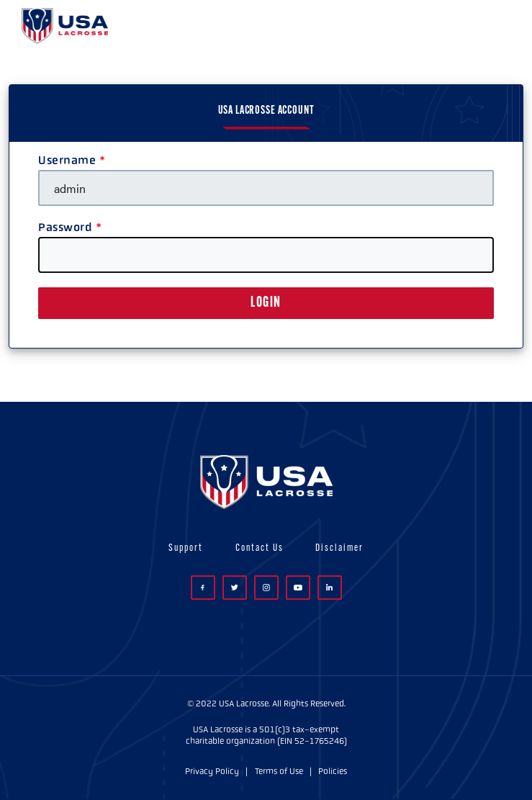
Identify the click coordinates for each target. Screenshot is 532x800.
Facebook (203, 588)
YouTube (298, 588)
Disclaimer (339, 548)
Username (67, 160)
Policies (333, 771)
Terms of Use (279, 771)
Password (65, 227)
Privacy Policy (212, 771)
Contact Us (260, 548)
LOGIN (266, 303)
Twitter (235, 588)
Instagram (266, 588)
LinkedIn (329, 587)
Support (186, 548)
